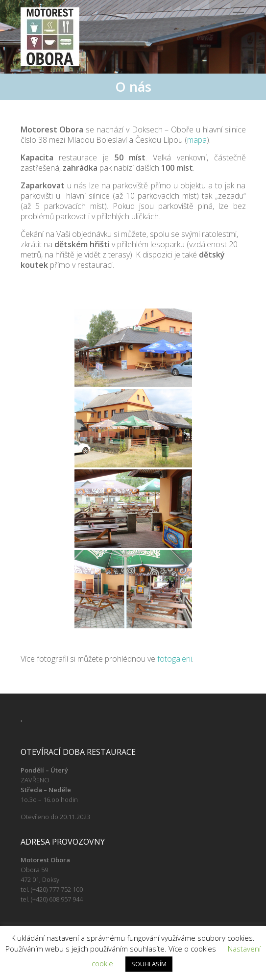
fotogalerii (175, 659)
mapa (197, 140)
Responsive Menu (239, 16)
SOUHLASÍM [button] (149, 964)
